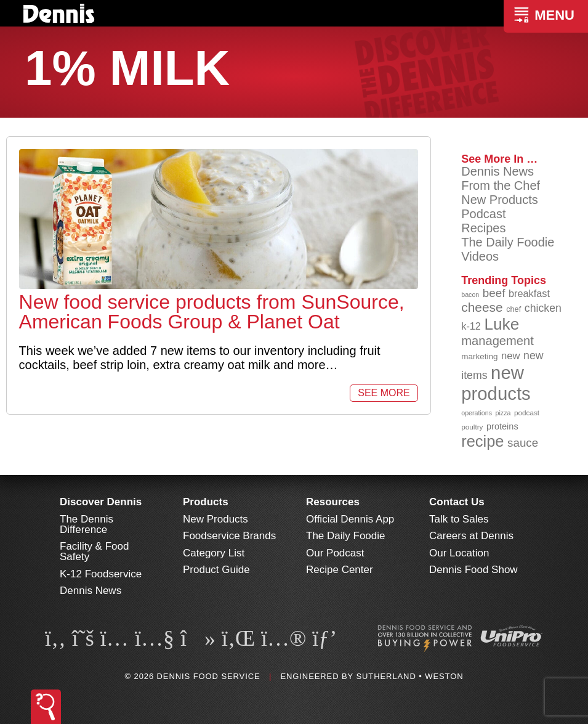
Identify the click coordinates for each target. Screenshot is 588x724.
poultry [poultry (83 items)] (472, 427)
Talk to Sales (459, 519)
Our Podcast (335, 553)
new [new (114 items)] (511, 356)
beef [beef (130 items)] (494, 293)
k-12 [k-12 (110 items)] (471, 326)
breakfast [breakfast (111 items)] (529, 293)
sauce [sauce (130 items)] (523, 443)
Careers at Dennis (471, 536)
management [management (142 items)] (497, 341)
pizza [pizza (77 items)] (503, 413)
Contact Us (457, 502)
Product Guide (216, 570)
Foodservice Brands (229, 536)
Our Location (459, 553)
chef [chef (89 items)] (513, 309)
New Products (500, 200)
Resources (333, 502)
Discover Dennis (101, 502)
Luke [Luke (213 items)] (502, 324)
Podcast (483, 214)
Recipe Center (340, 570)
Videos (480, 256)
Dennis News (497, 171)
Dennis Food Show (473, 570)
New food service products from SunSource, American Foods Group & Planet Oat (212, 312)
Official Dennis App (350, 519)
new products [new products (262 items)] (496, 383)
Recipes (483, 228)
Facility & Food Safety (94, 551)
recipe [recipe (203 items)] (482, 441)
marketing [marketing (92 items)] (479, 356)
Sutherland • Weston (409, 676)
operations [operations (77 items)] (477, 413)
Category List (214, 553)
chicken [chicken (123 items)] (543, 308)
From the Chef (501, 185)
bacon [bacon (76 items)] (470, 295)
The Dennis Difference (87, 524)
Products (206, 502)
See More (384, 393)
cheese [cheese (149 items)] (482, 307)
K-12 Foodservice (101, 574)
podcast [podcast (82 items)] (527, 413)
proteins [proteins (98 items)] (502, 426)
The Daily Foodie (508, 242)
